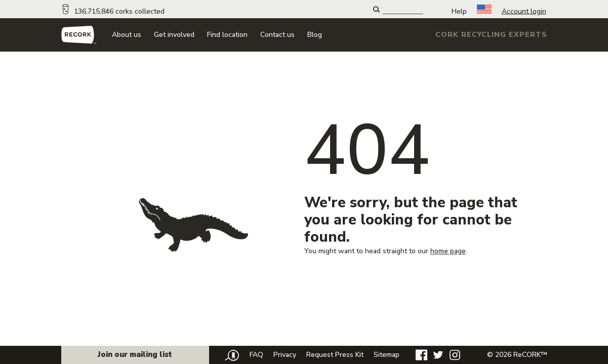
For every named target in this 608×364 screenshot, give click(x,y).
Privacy (285, 355)
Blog (315, 35)
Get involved (174, 35)
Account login (524, 11)
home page (448, 251)
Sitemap (387, 355)
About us (127, 35)
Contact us (277, 35)
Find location (227, 35)
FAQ (256, 355)
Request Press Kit (335, 355)
